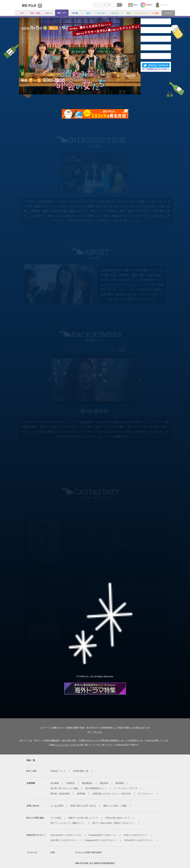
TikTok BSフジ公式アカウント (139, 840)
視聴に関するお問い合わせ (83, 806)
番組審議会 (87, 783)
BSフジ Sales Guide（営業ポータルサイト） (114, 823)
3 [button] (99, 405)
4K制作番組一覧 (81, 771)
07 (107, 350)
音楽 (128, 13)
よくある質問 (57, 806)
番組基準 (104, 783)
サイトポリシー (146, 794)
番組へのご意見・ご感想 (115, 806)
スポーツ (48, 13)
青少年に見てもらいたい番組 (64, 788)
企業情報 (31, 783)
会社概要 (55, 783)
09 (122, 350)
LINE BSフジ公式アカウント (64, 840)
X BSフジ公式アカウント (136, 835)
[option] (95, 380)
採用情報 (81, 794)
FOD (53, 853)
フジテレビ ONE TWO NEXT (88, 853)
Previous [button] (50, 380)
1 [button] (91, 405)
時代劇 (75, 13)
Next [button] (140, 380)
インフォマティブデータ (67, 745)
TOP (22, 13)
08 (114, 350)
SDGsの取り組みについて (118, 818)
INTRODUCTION (150, 22)
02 (73, 350)
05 (93, 350)
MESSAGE (150, 66)
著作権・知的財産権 (60, 794)
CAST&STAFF (161, 55)
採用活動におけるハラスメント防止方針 (112, 794)
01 (67, 350)
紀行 (88, 13)
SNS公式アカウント (36, 835)
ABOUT (161, 33)
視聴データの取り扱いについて (83, 818)
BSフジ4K (31, 771)
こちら (99, 732)
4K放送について (58, 771)
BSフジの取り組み (35, 818)
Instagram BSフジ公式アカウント (101, 840)
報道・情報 (35, 13)
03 (80, 350)
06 (100, 350)
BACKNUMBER (150, 44)
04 (87, 350)
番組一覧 (31, 760)
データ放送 (56, 818)
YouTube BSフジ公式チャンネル (66, 835)
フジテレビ (32, 853)
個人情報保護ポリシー (96, 788)
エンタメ (115, 13)
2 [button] (95, 405)
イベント (168, 13)
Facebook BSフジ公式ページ (102, 835)
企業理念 (70, 783)
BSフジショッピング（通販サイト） (68, 823)
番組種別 (120, 783)
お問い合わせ (33, 806)
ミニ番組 (155, 13)
